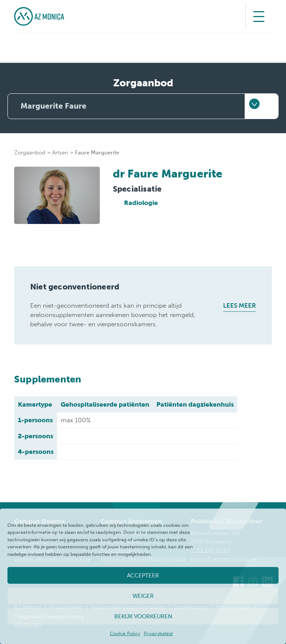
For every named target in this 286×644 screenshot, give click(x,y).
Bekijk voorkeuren (143, 616)
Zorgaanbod (30, 153)
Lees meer (239, 305)
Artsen (60, 153)
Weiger (143, 596)
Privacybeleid (158, 633)
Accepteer (143, 576)
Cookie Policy (125, 633)
